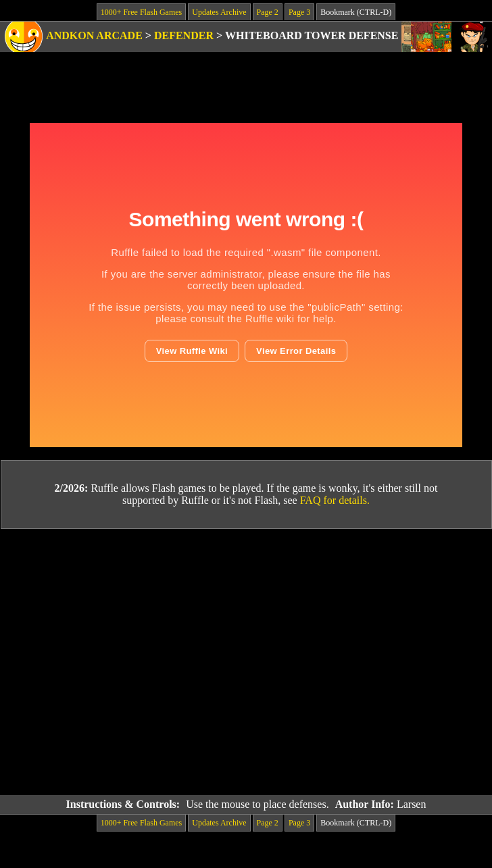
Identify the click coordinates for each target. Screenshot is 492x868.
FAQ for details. (335, 500)
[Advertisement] (127, 662)
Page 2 (268, 12)
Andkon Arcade (94, 35)
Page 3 (299, 12)
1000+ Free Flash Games (141, 12)
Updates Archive (219, 12)
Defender (184, 35)
